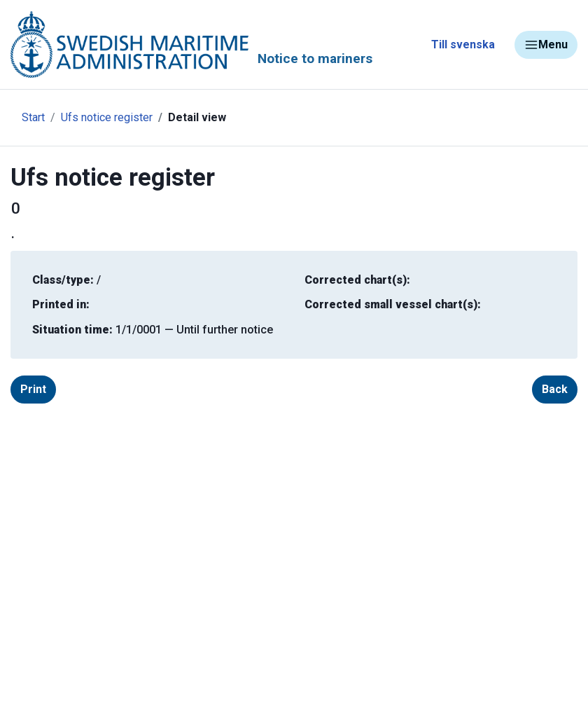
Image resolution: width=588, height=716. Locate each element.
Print (33, 389)
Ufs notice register (107, 117)
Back (555, 389)
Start (33, 117)
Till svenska (463, 44)
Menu (546, 45)
